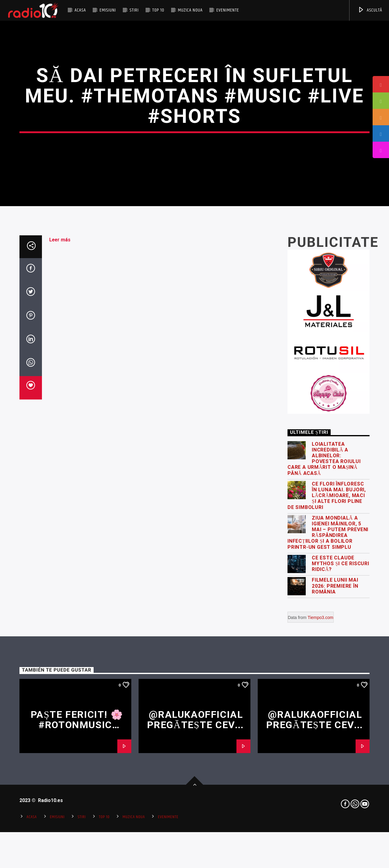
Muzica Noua (190, 10)
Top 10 (158, 10)
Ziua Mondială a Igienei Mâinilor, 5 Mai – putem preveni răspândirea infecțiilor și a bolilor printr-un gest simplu (328, 718)
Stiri (134, 10)
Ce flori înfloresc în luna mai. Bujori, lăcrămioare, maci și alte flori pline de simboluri (327, 681)
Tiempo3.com (320, 803)
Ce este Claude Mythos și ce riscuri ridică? (341, 749)
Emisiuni (108, 10)
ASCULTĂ (370, 10)
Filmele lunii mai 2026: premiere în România (335, 772)
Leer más (60, 425)
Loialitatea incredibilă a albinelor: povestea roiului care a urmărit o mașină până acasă (324, 644)
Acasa (80, 10)
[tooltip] (381, 84)
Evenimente (228, 10)
